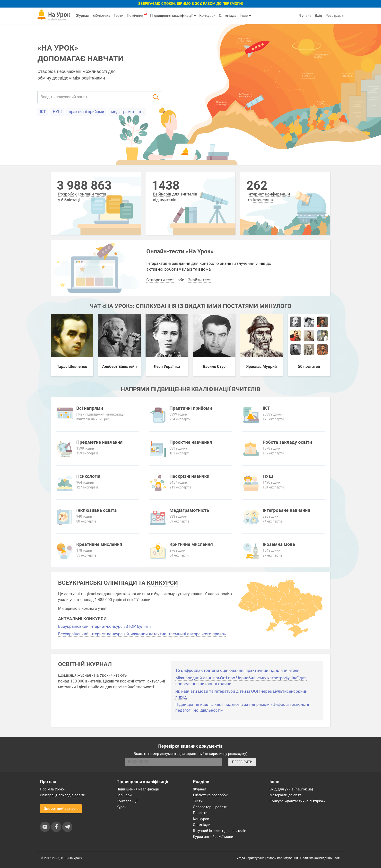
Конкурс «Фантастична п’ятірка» (297, 801)
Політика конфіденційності (320, 858)
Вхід (319, 16)
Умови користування (282, 858)
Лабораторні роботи (210, 807)
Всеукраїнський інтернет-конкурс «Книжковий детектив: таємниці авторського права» (142, 634)
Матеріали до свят (285, 795)
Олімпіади (202, 825)
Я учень (305, 16)
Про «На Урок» (52, 789)
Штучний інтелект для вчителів (220, 831)
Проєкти (200, 813)
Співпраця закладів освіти (63, 795)
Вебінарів (162, 194)
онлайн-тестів (93, 194)
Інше (245, 16)
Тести (119, 16)
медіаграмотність (127, 112)
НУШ (57, 112)
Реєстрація (335, 16)
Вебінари (124, 795)
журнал (99, 664)
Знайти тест (199, 280)
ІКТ (43, 112)
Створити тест (160, 280)
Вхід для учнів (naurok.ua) (291, 789)
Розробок (67, 194)
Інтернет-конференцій (269, 194)
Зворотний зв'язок (61, 809)
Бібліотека (101, 16)
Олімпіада (228, 16)
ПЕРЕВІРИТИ (242, 762)
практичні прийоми (86, 112)
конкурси (162, 583)
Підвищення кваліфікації (173, 16)
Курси (121, 807)
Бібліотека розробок (210, 795)
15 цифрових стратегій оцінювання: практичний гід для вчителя (238, 670)
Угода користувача (251, 858)
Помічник (137, 15)
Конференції (127, 801)
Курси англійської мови (213, 837)
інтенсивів (263, 200)
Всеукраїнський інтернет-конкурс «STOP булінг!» (105, 626)
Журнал (82, 16)
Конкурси (207, 16)
